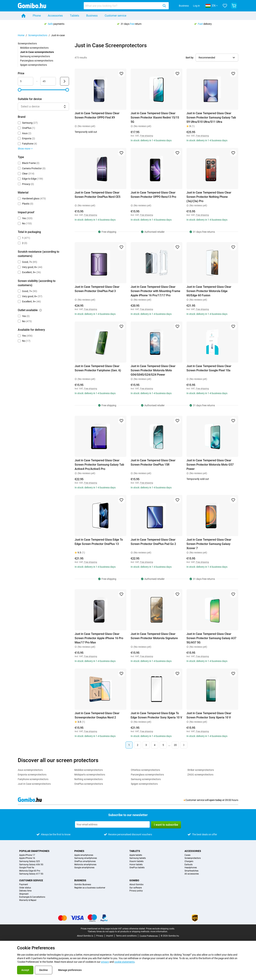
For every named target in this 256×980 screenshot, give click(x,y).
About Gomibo (136, 885)
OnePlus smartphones (85, 861)
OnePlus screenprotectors (89, 784)
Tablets (74, 16)
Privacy (100, 936)
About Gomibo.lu (85, 936)
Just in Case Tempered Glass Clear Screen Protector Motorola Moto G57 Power (210, 465)
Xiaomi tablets (136, 861)
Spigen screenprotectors (34, 65)
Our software (136, 888)
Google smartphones (84, 868)
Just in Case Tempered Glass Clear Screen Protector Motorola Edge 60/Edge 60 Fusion (209, 291)
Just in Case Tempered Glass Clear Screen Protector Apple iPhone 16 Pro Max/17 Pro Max (99, 638)
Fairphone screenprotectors (33, 779)
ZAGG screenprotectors (200, 775)
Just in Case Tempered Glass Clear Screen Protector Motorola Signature (154, 636)
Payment (24, 885)
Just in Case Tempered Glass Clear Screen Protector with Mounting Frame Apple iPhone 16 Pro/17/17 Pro (155, 291)
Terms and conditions (126, 936)
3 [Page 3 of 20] (146, 745)
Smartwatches (191, 871)
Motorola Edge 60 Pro (30, 871)
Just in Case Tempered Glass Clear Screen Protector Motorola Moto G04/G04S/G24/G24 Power (153, 370)
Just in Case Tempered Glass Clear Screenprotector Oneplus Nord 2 (97, 715)
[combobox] (126, 6)
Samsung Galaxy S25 (30, 861)
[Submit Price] (65, 81)
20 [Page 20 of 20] (175, 745)
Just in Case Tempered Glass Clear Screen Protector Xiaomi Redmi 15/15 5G (155, 118)
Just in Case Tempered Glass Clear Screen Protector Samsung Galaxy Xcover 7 (209, 544)
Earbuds (189, 865)
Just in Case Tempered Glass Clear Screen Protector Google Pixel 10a (209, 368)
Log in (196, 6)
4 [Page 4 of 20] (155, 745)
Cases (187, 855)
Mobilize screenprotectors (34, 48)
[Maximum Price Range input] (48, 81)
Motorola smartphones (85, 865)
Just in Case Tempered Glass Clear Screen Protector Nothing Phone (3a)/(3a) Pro (209, 197)
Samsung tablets (138, 858)
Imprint (110, 936)
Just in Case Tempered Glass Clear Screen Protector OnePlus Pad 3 (97, 289)
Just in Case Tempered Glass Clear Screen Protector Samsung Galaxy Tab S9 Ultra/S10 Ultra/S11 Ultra (211, 118)
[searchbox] (122, 6)
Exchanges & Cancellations (32, 897)
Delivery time (25, 891)
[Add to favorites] (121, 74)
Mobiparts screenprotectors (90, 775)
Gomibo (134, 880)
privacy (105, 962)
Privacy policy (136, 891)
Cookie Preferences (149, 936)
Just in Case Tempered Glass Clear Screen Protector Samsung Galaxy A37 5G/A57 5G (211, 638)
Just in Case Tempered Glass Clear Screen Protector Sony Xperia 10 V (209, 715)
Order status (25, 888)
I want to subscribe (166, 825)
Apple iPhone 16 (27, 858)
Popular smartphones (34, 851)
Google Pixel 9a (27, 868)
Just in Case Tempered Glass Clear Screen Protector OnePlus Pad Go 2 (153, 542)
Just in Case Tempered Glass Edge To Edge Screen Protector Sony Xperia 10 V (156, 715)
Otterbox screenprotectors (145, 770)
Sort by (190, 58)
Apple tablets (136, 855)
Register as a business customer (90, 888)
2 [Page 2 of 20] (138, 745)
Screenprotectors (38, 35)
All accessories (192, 874)
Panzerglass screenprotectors (37, 61)
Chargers (189, 861)
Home (21, 35)
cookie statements (124, 962)
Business (184, 6)
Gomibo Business (83, 885)
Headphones (191, 868)
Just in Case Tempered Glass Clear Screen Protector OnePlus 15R (153, 462)
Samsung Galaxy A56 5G (31, 865)
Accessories (55, 16)
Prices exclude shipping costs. (160, 929)
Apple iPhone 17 (27, 855)
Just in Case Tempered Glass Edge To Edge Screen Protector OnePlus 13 (99, 542)
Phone (37, 16)
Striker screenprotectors (201, 770)
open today (215, 800)
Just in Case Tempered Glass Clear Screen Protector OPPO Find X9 (97, 115)
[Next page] (184, 745)
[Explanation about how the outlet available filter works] (41, 310)
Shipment (24, 894)
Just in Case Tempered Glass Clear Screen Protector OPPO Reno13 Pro (153, 195)
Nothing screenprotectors (88, 779)
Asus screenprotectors (30, 770)
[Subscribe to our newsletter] (112, 824)
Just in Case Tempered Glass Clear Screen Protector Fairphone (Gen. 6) (98, 368)
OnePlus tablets (137, 868)
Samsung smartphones (86, 858)
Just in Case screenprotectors (34, 784)
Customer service (115, 16)
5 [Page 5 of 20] (163, 745)
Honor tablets (136, 865)
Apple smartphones (84, 855)
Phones (79, 851)
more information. (159, 932)
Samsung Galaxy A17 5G (31, 874)
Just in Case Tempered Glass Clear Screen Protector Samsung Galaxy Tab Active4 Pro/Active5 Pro (99, 465)
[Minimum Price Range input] (26, 81)
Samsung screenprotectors (35, 56)
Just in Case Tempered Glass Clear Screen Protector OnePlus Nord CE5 (98, 195)
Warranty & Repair (28, 900)
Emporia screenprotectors (32, 775)
